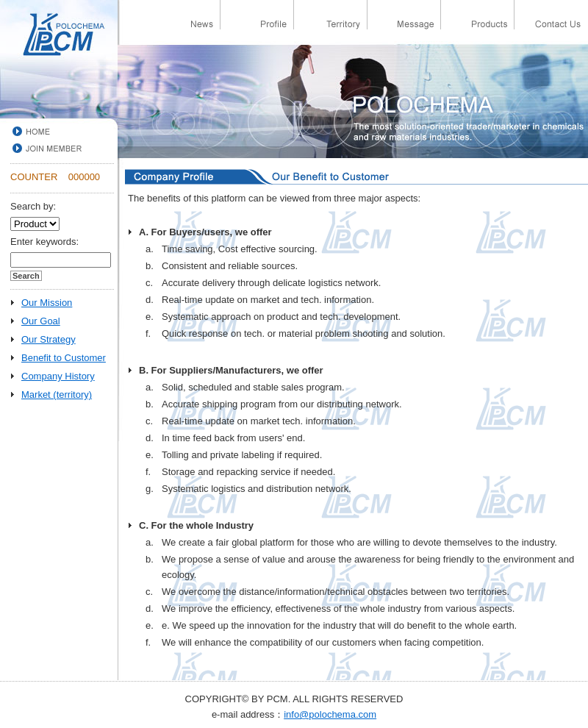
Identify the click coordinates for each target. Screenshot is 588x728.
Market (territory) (57, 395)
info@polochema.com (330, 714)
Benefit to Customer (64, 358)
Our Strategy (49, 339)
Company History (58, 376)
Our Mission (47, 303)
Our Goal (41, 321)
